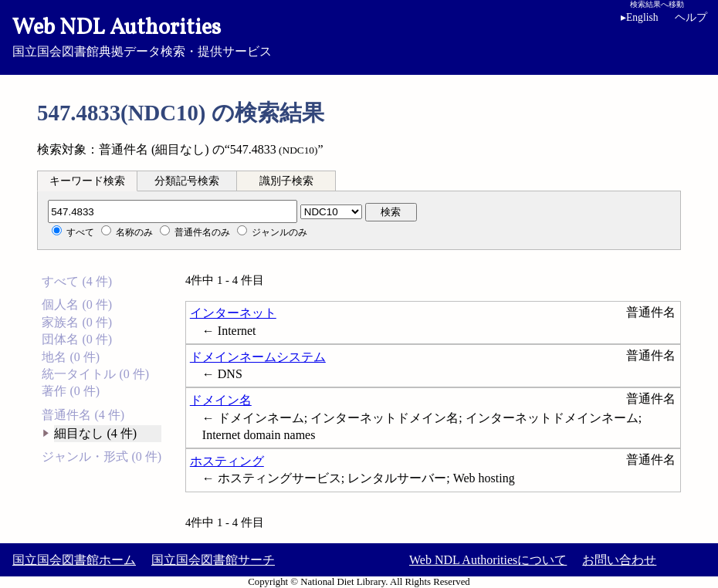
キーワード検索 (87, 181)
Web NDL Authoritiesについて (488, 560)
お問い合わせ (619, 560)
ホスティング (227, 461)
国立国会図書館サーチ (213, 560)
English (640, 17)
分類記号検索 (187, 181)
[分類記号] (173, 211)
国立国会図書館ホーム (74, 560)
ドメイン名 (221, 400)
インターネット (233, 313)
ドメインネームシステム (258, 357)
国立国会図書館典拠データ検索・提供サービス (359, 35)
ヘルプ (691, 17)
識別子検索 (286, 181)
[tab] (87, 181)
